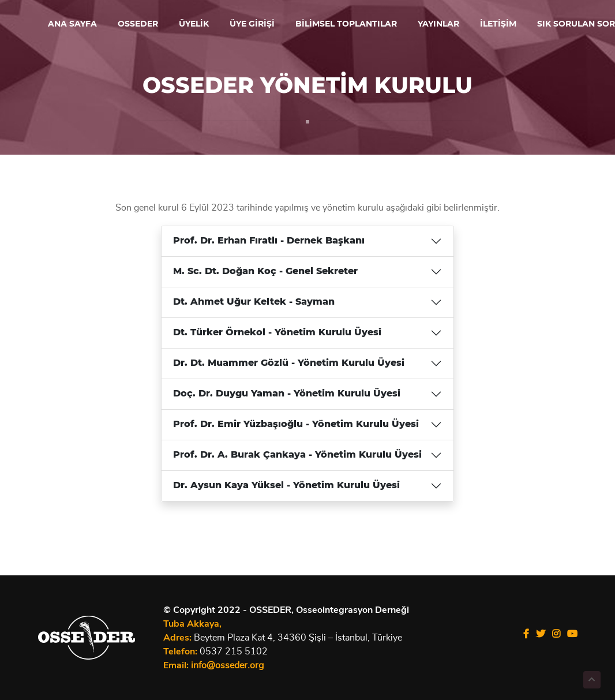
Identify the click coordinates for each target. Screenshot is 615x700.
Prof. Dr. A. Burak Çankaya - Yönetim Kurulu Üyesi (297, 457)
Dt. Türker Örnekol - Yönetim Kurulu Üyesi (277, 335)
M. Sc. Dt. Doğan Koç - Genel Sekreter (265, 274)
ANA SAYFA (72, 24)
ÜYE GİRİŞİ (252, 24)
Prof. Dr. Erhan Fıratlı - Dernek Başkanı (269, 243)
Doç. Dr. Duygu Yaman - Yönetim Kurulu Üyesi (287, 396)
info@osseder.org (227, 665)
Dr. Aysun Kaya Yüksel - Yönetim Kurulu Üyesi (286, 488)
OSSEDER (138, 24)
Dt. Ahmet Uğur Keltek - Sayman (254, 304)
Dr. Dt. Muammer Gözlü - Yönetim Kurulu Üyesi (289, 365)
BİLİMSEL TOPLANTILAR (346, 24)
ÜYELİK (194, 24)
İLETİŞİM (498, 24)
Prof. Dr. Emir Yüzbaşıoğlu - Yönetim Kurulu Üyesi (296, 426)
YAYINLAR (438, 24)
